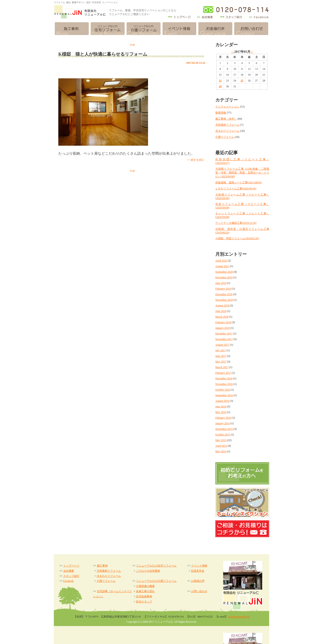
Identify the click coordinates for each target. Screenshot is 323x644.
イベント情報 (199, 566)
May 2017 (221, 362)
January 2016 (223, 423)
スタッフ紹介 (71, 576)
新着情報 (221, 113)
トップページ (71, 566)
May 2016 (221, 412)
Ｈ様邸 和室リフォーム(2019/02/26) (237, 238)
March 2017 (222, 367)
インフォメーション (227, 107)
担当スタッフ (144, 602)
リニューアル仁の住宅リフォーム (156, 566)
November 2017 (224, 339)
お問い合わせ (199, 591)
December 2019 (224, 277)
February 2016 (223, 418)
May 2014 (221, 451)
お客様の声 (198, 581)
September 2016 (224, 395)
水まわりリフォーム (227, 131)
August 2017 (222, 345)
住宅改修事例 (144, 596)
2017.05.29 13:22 (196, 63)
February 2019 (223, 289)
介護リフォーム (225, 137)
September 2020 (224, 272)
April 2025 (221, 261)
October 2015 (223, 435)
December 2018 (224, 294)
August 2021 (222, 266)
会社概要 (69, 571)
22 (220, 81)
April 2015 (221, 446)
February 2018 (223, 322)
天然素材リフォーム (227, 125)
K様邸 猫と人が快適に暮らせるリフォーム (103, 54)
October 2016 (223, 390)
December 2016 (224, 378)
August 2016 (222, 401)
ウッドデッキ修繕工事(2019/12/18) (236, 223)
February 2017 (223, 373)
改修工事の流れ (145, 591)
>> (252, 52)
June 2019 (221, 283)
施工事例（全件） (226, 119)
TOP (132, 45)
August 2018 (222, 306)
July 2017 (221, 350)
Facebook (69, 581)
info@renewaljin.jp (239, 617)
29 (220, 86)
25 (242, 81)
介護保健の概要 (145, 586)
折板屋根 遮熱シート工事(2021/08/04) (239, 182)
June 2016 (221, 407)
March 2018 (222, 317)
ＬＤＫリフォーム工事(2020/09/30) (236, 189)
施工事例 (102, 566)
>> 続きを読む (195, 160)
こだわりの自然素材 (148, 571)
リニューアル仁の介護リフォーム (156, 581)
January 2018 (223, 328)
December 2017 (224, 334)
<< (233, 52)
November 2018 (224, 300)
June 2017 (221, 356)
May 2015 (221, 440)
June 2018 (221, 311)
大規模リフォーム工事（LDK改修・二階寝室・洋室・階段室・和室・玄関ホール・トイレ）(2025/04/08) (242, 173)
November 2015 (224, 429)
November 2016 (224, 384)
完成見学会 (198, 571)
